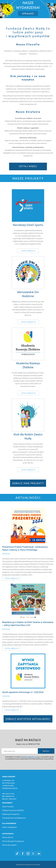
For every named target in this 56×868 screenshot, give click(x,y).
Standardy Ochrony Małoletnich (14, 818)
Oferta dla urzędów (9, 845)
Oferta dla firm (8, 837)
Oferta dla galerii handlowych (13, 841)
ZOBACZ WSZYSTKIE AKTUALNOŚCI (28, 719)
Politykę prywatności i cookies (31, 757)
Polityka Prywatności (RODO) (13, 810)
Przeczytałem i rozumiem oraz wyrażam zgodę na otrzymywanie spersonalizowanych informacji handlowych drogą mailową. (29, 758)
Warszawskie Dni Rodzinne (28, 294)
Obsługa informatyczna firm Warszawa (28, 864)
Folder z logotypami (9, 827)
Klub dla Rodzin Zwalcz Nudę (28, 436)
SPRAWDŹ (28, 13)
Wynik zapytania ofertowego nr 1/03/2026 (23, 692)
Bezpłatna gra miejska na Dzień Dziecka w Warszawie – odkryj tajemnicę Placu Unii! (28, 624)
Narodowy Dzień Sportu (28, 225)
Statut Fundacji (8, 806)
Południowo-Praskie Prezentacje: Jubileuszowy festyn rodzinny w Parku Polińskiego (25, 548)
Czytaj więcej (28, 166)
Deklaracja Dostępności (11, 814)
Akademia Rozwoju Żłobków (28, 365)
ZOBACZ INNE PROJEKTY (28, 483)
